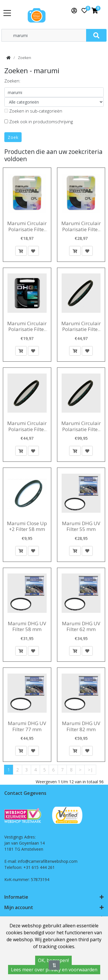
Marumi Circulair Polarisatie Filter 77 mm (81, 226)
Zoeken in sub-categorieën (33, 111)
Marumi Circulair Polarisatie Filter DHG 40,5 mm (27, 327)
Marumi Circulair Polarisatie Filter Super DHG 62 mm (81, 327)
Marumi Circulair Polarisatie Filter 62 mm (27, 226)
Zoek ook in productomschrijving (39, 122)
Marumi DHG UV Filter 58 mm (27, 627)
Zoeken (24, 58)
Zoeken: (12, 81)
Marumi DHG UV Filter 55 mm (81, 526)
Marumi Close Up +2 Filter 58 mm (27, 526)
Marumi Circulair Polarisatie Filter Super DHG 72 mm (81, 426)
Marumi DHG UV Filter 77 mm (27, 726)
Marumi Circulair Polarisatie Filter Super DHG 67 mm (27, 426)
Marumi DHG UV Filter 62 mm (81, 627)
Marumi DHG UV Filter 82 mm (81, 726)
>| (90, 770)
